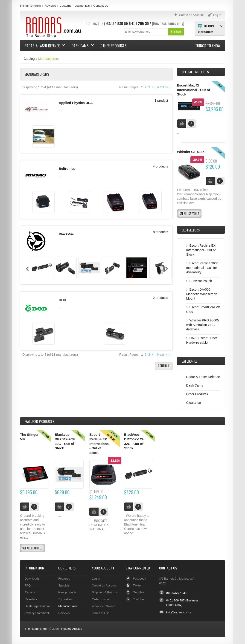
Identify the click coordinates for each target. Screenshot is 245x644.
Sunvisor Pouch (201, 281)
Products (39, 421)
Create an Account (104, 585)
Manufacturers (48, 59)
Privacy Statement (37, 613)
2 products (160, 295)
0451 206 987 (140, 23)
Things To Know (30, 6)
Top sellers (65, 599)
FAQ (28, 585)
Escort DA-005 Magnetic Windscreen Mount (202, 294)
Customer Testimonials (74, 6)
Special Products (195, 72)
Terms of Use (101, 613)
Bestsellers (191, 230)
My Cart (209, 26)
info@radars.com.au (180, 612)
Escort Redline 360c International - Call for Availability (202, 268)
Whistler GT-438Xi (191, 152)
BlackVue (66, 232)
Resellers (31, 599)
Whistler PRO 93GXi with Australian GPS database (203, 325)
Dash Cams (80, 46)
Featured (64, 579)
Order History (101, 599)
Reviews (50, 6)
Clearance (194, 403)
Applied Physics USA (76, 103)
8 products (160, 230)
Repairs (30, 592)
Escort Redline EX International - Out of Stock (201, 250)
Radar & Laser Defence (43, 46)
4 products (160, 165)
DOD (62, 297)
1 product (161, 101)
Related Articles (72, 629)
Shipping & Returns (105, 592)
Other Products (113, 46)
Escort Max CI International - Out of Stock (194, 90)
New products (67, 592)
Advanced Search (104, 606)
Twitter (137, 585)
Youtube (138, 599)
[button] (176, 32)
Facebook (139, 579)
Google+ (139, 592)
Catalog (29, 59)
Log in (96, 579)
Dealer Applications (37, 606)
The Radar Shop (36, 629)
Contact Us (101, 6)
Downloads (32, 579)
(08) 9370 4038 (111, 23)
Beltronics (67, 167)
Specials (64, 585)
